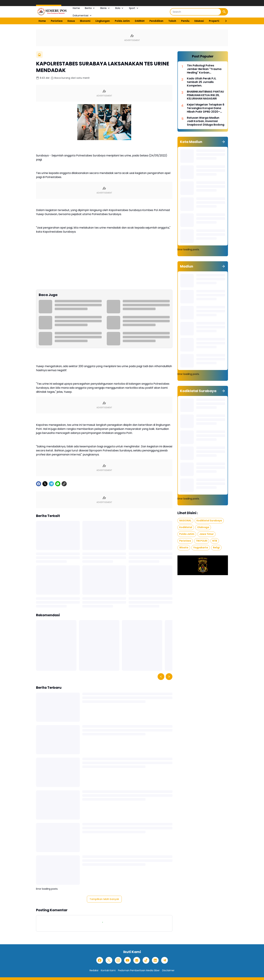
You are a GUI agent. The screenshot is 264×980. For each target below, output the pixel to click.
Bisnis (105, 8)
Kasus (71, 21)
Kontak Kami (108, 970)
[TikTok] (146, 960)
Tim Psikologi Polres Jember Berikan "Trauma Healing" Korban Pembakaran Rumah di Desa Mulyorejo (204, 69)
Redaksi (94, 970)
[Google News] (137, 960)
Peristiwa (57, 21)
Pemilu (185, 21)
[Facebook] (39, 484)
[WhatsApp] (58, 484)
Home (76, 8)
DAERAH (140, 21)
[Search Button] (224, 12)
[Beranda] (39, 55)
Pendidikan (156, 21)
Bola (120, 8)
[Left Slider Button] (161, 677)
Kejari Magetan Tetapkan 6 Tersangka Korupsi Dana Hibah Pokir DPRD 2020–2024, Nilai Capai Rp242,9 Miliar (206, 108)
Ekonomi (85, 21)
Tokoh (172, 21)
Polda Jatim (122, 21)
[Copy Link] (64, 484)
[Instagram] (118, 960)
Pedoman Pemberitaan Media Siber (139, 970)
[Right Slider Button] (225, 21)
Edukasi (199, 21)
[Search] (196, 12)
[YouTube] (127, 960)
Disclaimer (168, 970)
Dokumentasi (82, 16)
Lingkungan (103, 21)
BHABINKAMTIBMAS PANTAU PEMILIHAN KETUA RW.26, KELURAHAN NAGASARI (205, 95)
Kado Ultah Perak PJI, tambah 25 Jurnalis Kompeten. (202, 82)
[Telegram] (51, 484)
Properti (214, 21)
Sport (134, 8)
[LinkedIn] (155, 960)
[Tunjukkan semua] (223, 142)
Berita (90, 8)
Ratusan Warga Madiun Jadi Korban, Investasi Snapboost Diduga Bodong (206, 121)
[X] (45, 484)
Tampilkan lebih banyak (104, 899)
